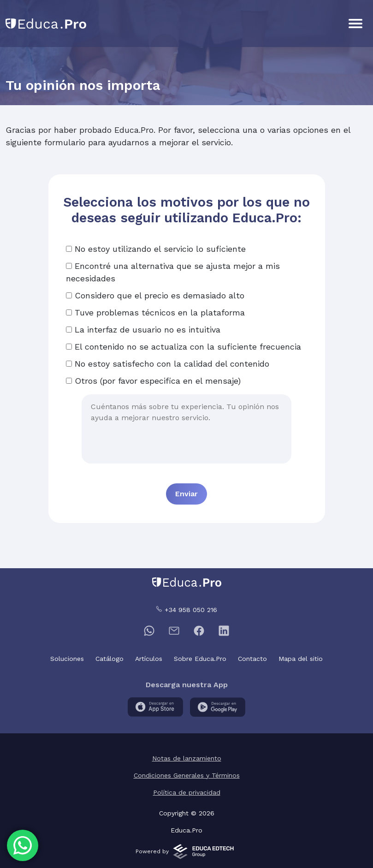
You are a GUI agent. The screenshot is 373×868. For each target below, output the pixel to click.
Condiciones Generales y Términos (187, 775)
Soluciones (67, 659)
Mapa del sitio (301, 659)
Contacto (252, 659)
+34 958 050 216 (186, 609)
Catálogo (110, 659)
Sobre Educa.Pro (200, 659)
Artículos (149, 659)
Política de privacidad (187, 792)
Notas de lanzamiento (187, 758)
